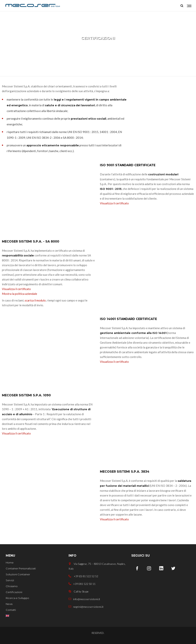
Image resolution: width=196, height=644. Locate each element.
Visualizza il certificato (114, 203)
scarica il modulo (35, 300)
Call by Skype (79, 591)
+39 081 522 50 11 (82, 584)
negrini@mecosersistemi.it (86, 607)
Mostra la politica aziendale (20, 294)
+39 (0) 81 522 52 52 (83, 576)
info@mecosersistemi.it (84, 599)
